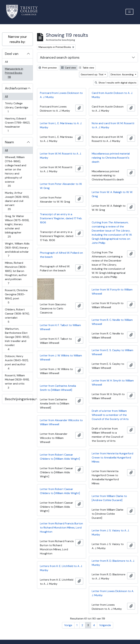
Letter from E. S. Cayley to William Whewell (112, 352)
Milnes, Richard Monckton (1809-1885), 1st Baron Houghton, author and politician (16, 273)
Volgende (105, 625)
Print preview (48, 68)
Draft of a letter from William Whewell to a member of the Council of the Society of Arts (110, 415)
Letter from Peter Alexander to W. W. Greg (61, 186)
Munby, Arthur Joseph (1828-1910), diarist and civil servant (17, 201)
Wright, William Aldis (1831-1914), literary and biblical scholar (17, 250)
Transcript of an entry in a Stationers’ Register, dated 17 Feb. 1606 (61, 218)
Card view (69, 68)
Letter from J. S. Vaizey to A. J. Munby (111, 532)
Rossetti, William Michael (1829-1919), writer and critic (17, 382)
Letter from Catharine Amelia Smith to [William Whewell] (58, 388)
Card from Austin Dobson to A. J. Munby (112, 95)
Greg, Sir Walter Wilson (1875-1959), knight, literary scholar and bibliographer (17, 226)
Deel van (12, 54)
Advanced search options (60, 57)
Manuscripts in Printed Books (14, 73)
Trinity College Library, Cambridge (16, 107)
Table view (86, 68)
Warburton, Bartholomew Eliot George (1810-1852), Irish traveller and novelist (17, 339)
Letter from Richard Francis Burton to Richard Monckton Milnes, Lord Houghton (61, 528)
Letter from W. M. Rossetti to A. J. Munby (61, 156)
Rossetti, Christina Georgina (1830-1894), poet (16, 296)
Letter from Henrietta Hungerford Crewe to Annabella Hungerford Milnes (112, 458)
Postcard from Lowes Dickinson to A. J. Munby (61, 95)
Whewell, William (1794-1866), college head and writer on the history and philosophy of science (15, 171)
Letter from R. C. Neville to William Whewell (112, 322)
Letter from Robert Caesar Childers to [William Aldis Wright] (60, 457)
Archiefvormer (16, 88)
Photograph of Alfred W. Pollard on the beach (61, 255)
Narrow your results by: (17, 39)
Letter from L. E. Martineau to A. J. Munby (61, 125)
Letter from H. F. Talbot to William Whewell (60, 327)
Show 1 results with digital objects (116, 83)
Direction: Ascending (122, 74)
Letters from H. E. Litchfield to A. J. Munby (61, 568)
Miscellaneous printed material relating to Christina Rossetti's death (111, 158)
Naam (9, 142)
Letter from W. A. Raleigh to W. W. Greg (112, 194)
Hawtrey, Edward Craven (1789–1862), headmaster (17, 125)
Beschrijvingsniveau (19, 399)
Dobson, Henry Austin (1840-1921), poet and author (17, 362)
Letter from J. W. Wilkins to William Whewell (61, 358)
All (6, 62)
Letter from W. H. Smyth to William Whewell (113, 383)
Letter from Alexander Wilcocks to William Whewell (61, 422)
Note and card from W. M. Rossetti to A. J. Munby (113, 125)
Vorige (68, 625)
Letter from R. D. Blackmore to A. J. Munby (113, 563)
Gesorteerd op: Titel (92, 74)
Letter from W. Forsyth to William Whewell (112, 292)
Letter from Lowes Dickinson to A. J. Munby (113, 593)
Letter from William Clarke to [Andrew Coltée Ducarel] (109, 498)
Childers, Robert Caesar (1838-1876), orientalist (17, 316)
